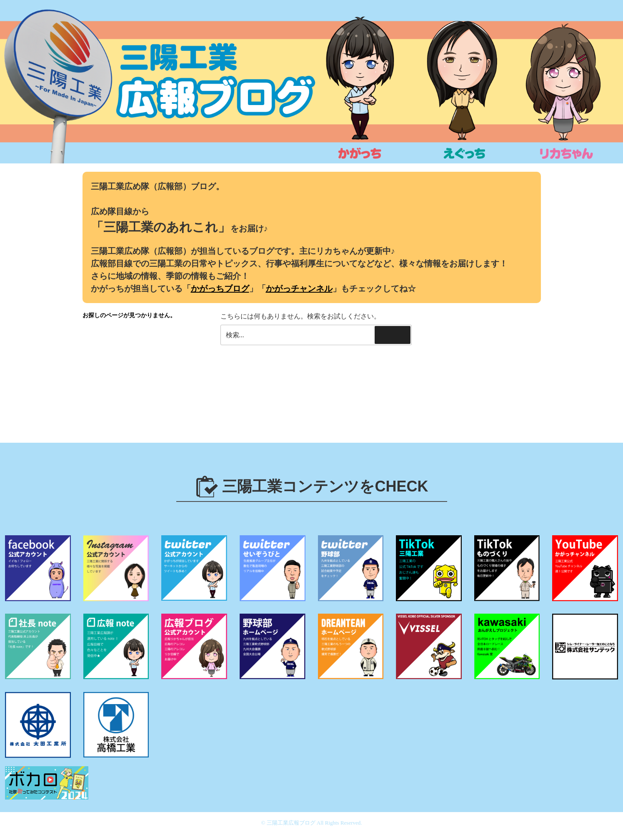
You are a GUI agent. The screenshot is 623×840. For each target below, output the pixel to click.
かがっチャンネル (299, 288)
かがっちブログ (220, 288)
